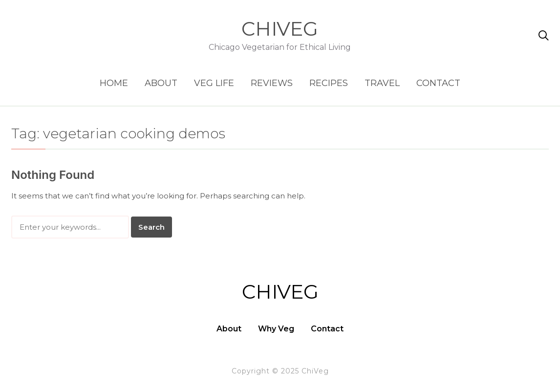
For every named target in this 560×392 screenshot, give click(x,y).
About (161, 83)
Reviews (272, 83)
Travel (382, 83)
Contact (438, 83)
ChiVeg (280, 29)
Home (114, 83)
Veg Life (214, 83)
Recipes (329, 83)
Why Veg (276, 329)
